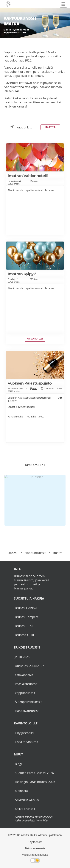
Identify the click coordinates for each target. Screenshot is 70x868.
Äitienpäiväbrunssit (28, 702)
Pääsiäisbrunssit (26, 684)
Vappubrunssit (35, 553)
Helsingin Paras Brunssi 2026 (35, 782)
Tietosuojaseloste (35, 848)
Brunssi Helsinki (26, 608)
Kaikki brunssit (25, 809)
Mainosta (21, 791)
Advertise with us (27, 800)
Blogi (18, 764)
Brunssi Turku (25, 626)
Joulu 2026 (22, 657)
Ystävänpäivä (24, 675)
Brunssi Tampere (27, 617)
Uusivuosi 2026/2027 (29, 666)
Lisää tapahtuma (27, 742)
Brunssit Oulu (24, 635)
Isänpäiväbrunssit (27, 711)
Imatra (50, 127)
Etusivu (13, 553)
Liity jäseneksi (25, 733)
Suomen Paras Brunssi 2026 (34, 773)
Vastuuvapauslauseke (35, 855)
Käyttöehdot (35, 842)
